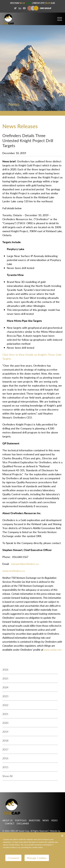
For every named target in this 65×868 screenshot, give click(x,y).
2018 (5, 740)
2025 (5, 678)
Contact (10, 823)
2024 (5, 687)
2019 (5, 732)
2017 (5, 749)
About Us (8, 820)
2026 (5, 669)
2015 (5, 767)
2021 (5, 714)
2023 (5, 696)
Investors (35, 820)
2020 (5, 723)
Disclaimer (23, 823)
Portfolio (21, 820)
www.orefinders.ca (14, 571)
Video (54, 820)
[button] (60, 18)
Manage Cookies (37, 858)
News (46, 820)
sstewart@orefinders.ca (25, 564)
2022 (5, 705)
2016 (5, 758)
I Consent (13, 858)
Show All (7, 776)
